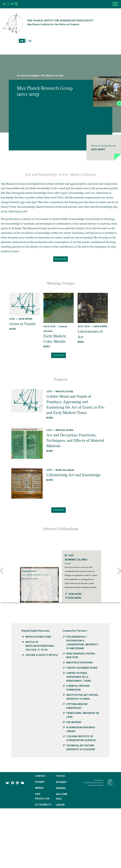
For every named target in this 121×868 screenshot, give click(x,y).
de (30, 41)
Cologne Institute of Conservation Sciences (81, 738)
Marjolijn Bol (65, 391)
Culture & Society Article (42, 655)
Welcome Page (62, 796)
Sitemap (40, 782)
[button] (104, 148)
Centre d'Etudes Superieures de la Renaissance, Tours (78, 677)
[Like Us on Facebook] (13, 783)
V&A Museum (74, 722)
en (22, 41)
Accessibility (43, 805)
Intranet (61, 782)
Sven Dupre (25, 319)
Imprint (39, 788)
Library (60, 805)
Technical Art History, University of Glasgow (81, 747)
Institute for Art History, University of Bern (82, 697)
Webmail (61, 788)
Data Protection (42, 796)
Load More (59, 355)
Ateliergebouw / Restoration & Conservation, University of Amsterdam (82, 642)
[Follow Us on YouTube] (22, 783)
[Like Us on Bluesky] (7, 783)
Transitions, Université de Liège (83, 715)
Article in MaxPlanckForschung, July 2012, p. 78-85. (40, 646)
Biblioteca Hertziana (79, 662)
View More (59, 510)
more (13, 329)
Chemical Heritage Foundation (78, 688)
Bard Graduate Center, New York (81, 655)
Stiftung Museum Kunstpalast (77, 706)
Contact (40, 776)
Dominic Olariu (76, 559)
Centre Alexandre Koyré (82, 668)
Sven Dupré (98, 149)
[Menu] (115, 4)
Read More (60, 259)
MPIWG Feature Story (38, 637)
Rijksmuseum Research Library (81, 729)
